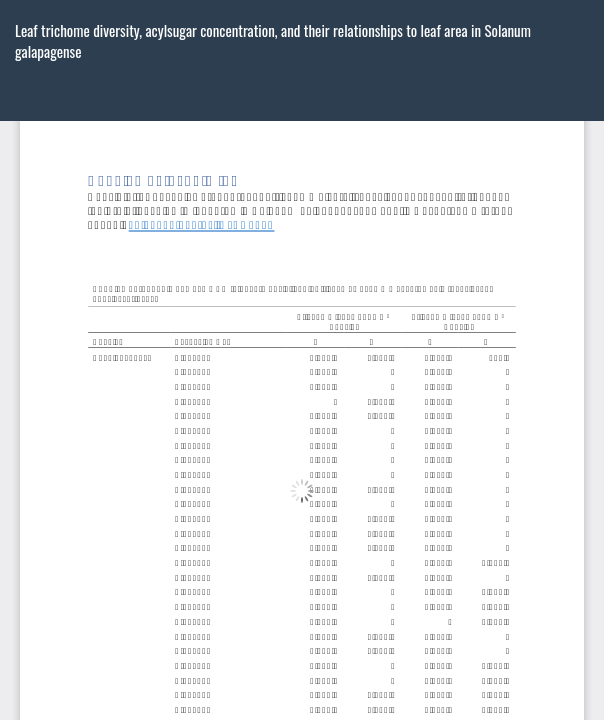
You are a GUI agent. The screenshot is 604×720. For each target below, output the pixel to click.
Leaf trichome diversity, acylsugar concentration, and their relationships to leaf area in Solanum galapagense (273, 40)
